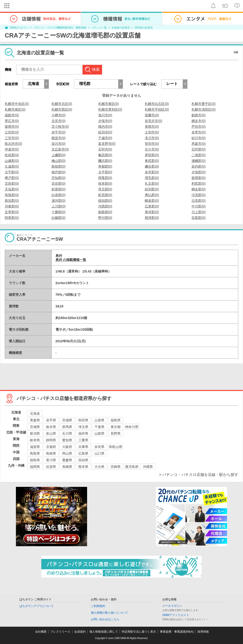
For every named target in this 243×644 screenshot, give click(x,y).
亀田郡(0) (105, 155)
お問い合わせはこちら (105, 619)
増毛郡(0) (152, 178)
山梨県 (99, 433)
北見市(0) (58, 121)
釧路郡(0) (105, 212)
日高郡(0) (199, 201)
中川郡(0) (199, 206)
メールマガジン (172, 606)
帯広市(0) (12, 121)
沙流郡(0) (199, 195)
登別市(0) (152, 144)
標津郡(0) (152, 218)
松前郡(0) (12, 155)
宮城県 (67, 420)
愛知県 (67, 440)
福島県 (116, 420)
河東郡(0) (12, 206)
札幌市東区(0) (109, 104)
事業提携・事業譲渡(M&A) (177, 632)
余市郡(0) (152, 172)
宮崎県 (116, 467)
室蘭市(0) (152, 115)
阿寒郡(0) (12, 218)
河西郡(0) (105, 206)
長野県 (116, 433)
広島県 (83, 453)
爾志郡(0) (105, 161)
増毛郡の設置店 (144, 28)
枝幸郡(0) (105, 183)
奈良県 (99, 447)
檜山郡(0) (58, 161)
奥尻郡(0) (152, 161)
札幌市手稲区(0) (157, 109)
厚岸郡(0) (152, 212)
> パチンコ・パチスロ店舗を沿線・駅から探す (199, 475)
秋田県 (83, 420)
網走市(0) (199, 121)
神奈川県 (132, 427)
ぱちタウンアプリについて (37, 606)
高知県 (83, 460)
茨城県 (35, 427)
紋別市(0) (105, 132)
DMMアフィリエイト (176, 615)
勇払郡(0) (152, 195)
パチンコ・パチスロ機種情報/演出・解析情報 (60, 28)
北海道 (35, 414)
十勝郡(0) (58, 212)
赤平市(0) (58, 132)
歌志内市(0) (13, 144)
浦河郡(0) (58, 201)
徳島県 (35, 460)
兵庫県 (83, 447)
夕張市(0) (105, 121)
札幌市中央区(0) (17, 104)
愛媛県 (67, 460)
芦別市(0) (199, 127)
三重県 (83, 440)
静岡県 (51, 440)
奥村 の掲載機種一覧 (71, 260)
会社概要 (41, 632)
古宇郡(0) (12, 172)
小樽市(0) (58, 115)
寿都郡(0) (105, 166)
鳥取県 (35, 453)
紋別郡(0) (152, 189)
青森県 (35, 420)
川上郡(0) (199, 212)
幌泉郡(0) (152, 201)
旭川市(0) (105, 115)
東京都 (116, 427)
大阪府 (67, 447)
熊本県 (83, 467)
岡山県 (67, 453)
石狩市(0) (105, 149)
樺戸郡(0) (12, 178)
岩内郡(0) (199, 166)
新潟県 (35, 433)
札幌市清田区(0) (203, 109)
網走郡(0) (199, 189)
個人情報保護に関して (104, 632)
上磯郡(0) (58, 155)
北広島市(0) (60, 149)
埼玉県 (83, 427)
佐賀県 (51, 467)
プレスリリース (60, 632)
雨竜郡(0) (105, 178)
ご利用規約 (98, 606)
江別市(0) (12, 132)
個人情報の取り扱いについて (109, 613)
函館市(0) (12, 115)
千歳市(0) (105, 138)
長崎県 (67, 467)
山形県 (99, 420)
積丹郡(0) (58, 172)
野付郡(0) (105, 218)
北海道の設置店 (121, 28)
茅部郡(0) (152, 155)
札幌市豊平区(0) (203, 104)
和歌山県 (116, 447)
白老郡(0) (58, 195)
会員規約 (80, 632)
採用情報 (203, 632)
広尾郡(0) (152, 206)
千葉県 (99, 427)
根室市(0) (58, 138)
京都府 (51, 447)
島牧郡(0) (58, 166)
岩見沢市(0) (153, 121)
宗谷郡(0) (58, 183)
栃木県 (51, 427)
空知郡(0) (58, 178)
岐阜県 (35, 440)
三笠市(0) (12, 138)
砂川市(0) (199, 138)
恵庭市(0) (199, 144)
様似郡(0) (105, 201)
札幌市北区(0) (62, 104)
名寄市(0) (199, 132)
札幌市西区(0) (62, 109)
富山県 (51, 433)
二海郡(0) (199, 155)
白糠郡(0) (58, 218)
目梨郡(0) (199, 218)
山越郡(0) (12, 161)
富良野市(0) (107, 144)
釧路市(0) (199, 115)
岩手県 (51, 420)
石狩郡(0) (199, 149)
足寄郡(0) (12, 212)
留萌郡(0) (199, 178)
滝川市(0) (152, 138)
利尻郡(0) (199, 183)
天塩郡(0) (12, 189)
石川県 (67, 433)
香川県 (51, 460)
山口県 (99, 453)
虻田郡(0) (105, 195)
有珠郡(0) (12, 195)
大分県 (99, 467)
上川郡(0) (58, 206)
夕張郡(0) (199, 172)
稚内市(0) (105, 127)
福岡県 (35, 467)
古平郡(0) (105, 172)
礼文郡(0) (152, 183)
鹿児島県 (132, 467)
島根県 (51, 453)
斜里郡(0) (58, 189)
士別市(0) (152, 132)
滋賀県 (35, 447)
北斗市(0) (152, 149)
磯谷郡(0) (152, 166)
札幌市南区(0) (15, 109)
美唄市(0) (152, 127)
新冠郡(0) (12, 201)
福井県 (83, 433)
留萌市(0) (12, 127)
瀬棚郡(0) (199, 161)
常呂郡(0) (105, 189)
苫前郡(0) (12, 183)
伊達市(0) (12, 149)
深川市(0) (58, 144)
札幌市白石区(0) (157, 104)
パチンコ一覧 (99, 28)
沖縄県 (148, 467)
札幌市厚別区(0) (110, 109)
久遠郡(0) (12, 166)
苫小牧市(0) (60, 127)
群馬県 (67, 427)
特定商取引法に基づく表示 (139, 632)
